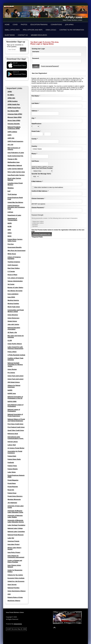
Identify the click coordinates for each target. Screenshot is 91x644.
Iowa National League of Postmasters (15, 406)
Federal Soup (12, 493)
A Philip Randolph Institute (16, 355)
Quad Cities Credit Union (16, 430)
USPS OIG (11, 138)
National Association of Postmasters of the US (15, 398)
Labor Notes (12, 472)
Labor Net (11, 538)
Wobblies (11, 188)
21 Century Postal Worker (16, 448)
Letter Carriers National (15, 169)
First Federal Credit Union (16, 427)
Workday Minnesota (14, 499)
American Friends (13, 541)
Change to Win (12, 159)
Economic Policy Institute (16, 578)
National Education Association (14, 328)
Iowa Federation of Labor (16, 153)
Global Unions (12, 321)
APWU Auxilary (13, 101)
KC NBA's (11, 95)
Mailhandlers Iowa (14, 162)
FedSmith (11, 463)
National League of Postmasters (14, 410)
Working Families (13, 304)
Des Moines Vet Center (15, 291)
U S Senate (11, 271)
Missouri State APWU (15, 117)
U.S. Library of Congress (16, 278)
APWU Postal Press (14, 108)
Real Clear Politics (14, 268)
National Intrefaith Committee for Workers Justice (15, 365)
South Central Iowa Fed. (15, 156)
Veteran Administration (15, 281)
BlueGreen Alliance (14, 601)
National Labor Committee (16, 532)
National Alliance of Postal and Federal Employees (16, 420)
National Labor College (15, 528)
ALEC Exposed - (13, 265)
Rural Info (11, 490)
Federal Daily (12, 456)
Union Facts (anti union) (15, 376)
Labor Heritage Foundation (16, 525)
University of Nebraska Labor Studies (15, 516)
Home (7, 24)
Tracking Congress (14, 262)
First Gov (11, 244)
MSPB (10, 223)
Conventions (56, 24)
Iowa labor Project (14, 544)
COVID (15, 24)
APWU (10, 92)
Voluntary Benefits (14, 124)
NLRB (9, 227)
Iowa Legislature (13, 294)
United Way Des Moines (15, 202)
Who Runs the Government (17, 251)
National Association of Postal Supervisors (15, 415)
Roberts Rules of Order (15, 597)
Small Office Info (12, 30)
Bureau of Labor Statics (15, 288)
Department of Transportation (12, 219)
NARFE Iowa (12, 394)
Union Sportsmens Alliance (17, 591)
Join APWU (69, 24)
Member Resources (39, 35)
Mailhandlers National (15, 166)
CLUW (10, 341)
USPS (9, 135)
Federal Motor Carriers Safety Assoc (15, 240)
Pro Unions (11, 373)
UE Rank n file (12, 332)
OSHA (10, 233)
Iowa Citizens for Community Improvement (16, 556)
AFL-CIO (10, 145)
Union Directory (13, 315)
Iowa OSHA (11, 297)
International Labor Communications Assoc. (16, 438)
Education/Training (39, 24)
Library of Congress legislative (14, 258)
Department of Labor (14, 215)
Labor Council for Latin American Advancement (15, 348)
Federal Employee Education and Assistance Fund (16, 207)
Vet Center (11, 284)
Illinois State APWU (14, 121)
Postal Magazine (13, 480)
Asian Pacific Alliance (15, 344)
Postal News (12, 483)
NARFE (10, 390)
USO (9, 594)
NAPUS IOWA (12, 402)
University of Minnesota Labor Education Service (16, 521)
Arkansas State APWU (15, 114)
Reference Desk (13, 434)
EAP (9, 191)
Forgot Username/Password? (50, 66)
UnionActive (18, 624)
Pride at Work (12, 352)
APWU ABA (11, 98)
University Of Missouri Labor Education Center (15, 512)
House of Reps (12, 275)
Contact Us (23, 35)
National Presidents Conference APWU (14, 128)
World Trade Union (14, 307)
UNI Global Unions (14, 382)
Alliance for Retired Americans (14, 386)
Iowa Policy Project (14, 552)
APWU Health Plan (14, 104)
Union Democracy (13, 318)
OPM (9, 230)
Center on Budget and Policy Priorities (15, 561)
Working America (13, 300)
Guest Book (10, 35)
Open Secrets (12, 585)
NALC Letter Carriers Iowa (16, 172)
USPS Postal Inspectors (15, 141)
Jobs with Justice (13, 324)
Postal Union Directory (15, 496)
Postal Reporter (13, 487)
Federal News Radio (14, 459)
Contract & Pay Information (72, 30)
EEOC (10, 236)
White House (12, 254)
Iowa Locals (51, 30)
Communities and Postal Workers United (16, 311)
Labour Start (12, 445)
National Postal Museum (16, 535)
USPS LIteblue (12, 132)
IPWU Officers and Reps (33, 30)
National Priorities (14, 588)
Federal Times (12, 466)
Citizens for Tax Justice (15, 575)
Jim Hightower (12, 503)
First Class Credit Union (15, 424)
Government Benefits (15, 247)
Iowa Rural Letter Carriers (16, 175)
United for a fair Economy (16, 581)
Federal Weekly (13, 469)
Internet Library (13, 442)
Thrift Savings (12, 194)
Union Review (12, 369)
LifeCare (10, 212)
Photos (24, 24)
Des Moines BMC (13, 111)
